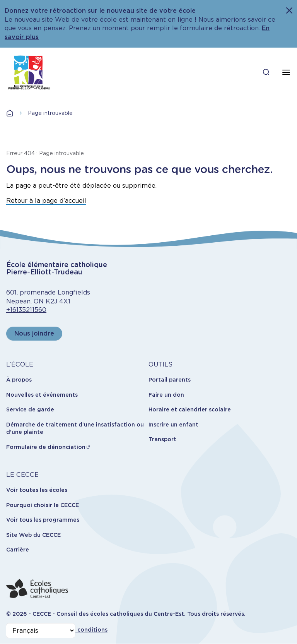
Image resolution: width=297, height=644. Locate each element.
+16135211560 (26, 310)
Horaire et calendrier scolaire (190, 409)
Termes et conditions (78, 630)
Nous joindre (34, 333)
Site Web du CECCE (33, 535)
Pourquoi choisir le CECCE (43, 505)
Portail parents (170, 380)
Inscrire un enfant (173, 425)
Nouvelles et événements (42, 395)
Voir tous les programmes (43, 520)
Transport (162, 439)
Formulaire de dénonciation (46, 447)
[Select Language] (41, 631)
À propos (19, 380)
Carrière (18, 550)
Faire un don (166, 395)
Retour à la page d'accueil (46, 201)
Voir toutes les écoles (37, 490)
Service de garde (30, 409)
